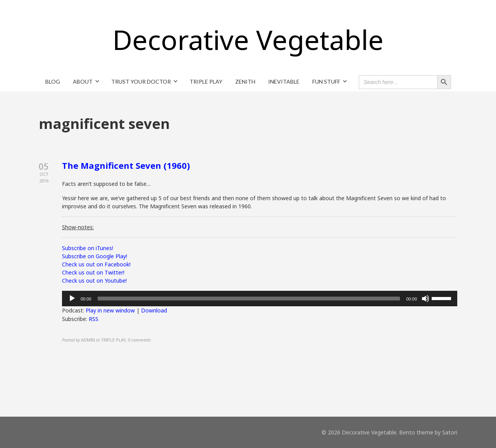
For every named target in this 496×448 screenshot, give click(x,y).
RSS (94, 319)
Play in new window (110, 310)
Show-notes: (78, 227)
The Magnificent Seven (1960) (126, 165)
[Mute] (425, 299)
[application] (260, 299)
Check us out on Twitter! (93, 272)
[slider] (249, 299)
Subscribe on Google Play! (95, 256)
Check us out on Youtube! (94, 281)
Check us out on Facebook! (96, 264)
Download (154, 310)
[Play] (72, 299)
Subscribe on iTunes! (88, 248)
